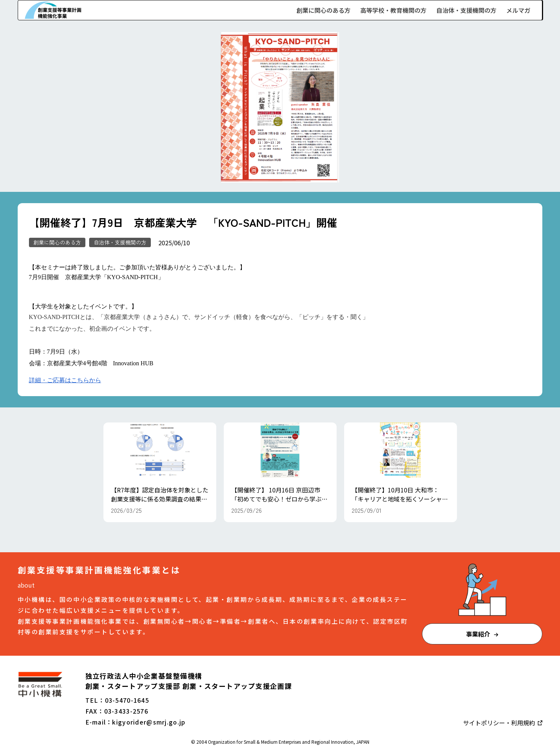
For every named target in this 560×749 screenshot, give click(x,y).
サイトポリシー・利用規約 (500, 723)
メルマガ (518, 10)
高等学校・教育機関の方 (393, 10)
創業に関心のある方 (323, 10)
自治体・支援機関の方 (466, 10)
